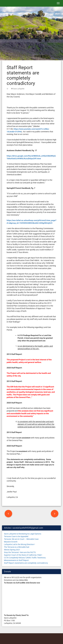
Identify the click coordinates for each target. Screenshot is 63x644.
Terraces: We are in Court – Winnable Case (21, 539)
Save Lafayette (19, 89)
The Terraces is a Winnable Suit (17, 547)
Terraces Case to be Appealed (16, 536)
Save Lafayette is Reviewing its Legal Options (23, 534)
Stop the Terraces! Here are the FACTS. (20, 552)
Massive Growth (11, 542)
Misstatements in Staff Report (16, 560)
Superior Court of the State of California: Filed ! (23, 555)
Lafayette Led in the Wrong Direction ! (19, 544)
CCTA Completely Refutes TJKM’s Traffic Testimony (25, 558)
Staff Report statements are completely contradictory (26, 563)
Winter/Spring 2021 (12, 550)
